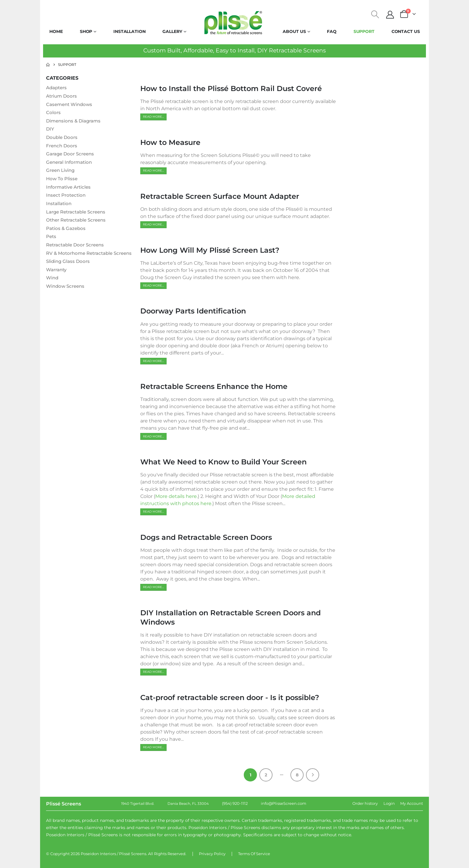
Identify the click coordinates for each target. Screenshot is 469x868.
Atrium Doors (63, 96)
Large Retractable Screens (79, 213)
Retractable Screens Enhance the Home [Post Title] (214, 386)
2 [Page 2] (266, 775)
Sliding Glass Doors (69, 271)
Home (56, 31)
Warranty (57, 279)
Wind (53, 288)
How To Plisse (62, 180)
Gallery (172, 31)
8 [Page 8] (297, 775)
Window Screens (67, 296)
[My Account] (390, 15)
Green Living (61, 171)
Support (364, 31)
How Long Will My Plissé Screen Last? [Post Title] (210, 250)
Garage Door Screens (72, 155)
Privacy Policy (212, 854)
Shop (86, 31)
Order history (365, 803)
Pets (52, 238)
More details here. (176, 496)
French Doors (63, 146)
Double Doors (63, 138)
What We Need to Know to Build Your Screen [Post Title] (223, 462)
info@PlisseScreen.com (284, 803)
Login (389, 803)
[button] (375, 14)
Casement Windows (71, 104)
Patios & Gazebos (67, 230)
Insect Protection (67, 197)
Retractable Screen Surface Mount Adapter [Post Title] (220, 196)
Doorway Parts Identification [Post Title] (193, 311)
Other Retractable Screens (79, 222)
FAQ (332, 31)
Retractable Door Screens (77, 247)
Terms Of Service (254, 854)
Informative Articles (70, 188)
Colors (54, 113)
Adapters (57, 88)
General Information (71, 163)
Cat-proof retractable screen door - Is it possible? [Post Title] (230, 697)
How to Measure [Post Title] (170, 142)
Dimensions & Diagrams (75, 121)
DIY (50, 129)
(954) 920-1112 (235, 803)
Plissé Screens (133, 854)
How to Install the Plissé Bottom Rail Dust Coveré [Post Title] (231, 88)
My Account (412, 803)
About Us (294, 31)
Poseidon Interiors (98, 854)
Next (313, 775)
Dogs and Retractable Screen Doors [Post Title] (206, 537)
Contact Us (406, 31)
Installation (130, 31)
